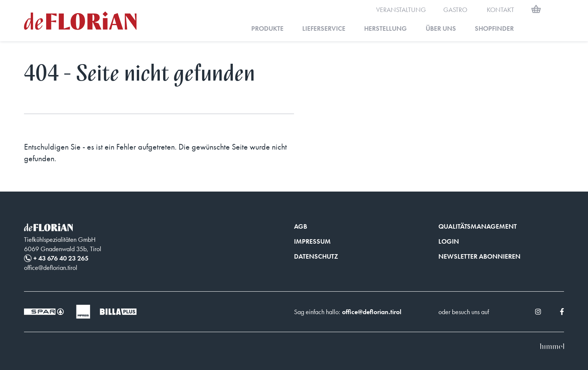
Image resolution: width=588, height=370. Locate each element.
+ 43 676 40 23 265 (61, 258)
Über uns (441, 28)
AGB (301, 226)
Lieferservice (324, 28)
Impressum (312, 241)
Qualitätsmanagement (478, 226)
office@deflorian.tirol (372, 312)
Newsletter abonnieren (479, 256)
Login (449, 241)
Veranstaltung (401, 10)
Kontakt (500, 10)
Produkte (267, 28)
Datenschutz (316, 256)
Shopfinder (494, 28)
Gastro (455, 10)
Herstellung (385, 28)
